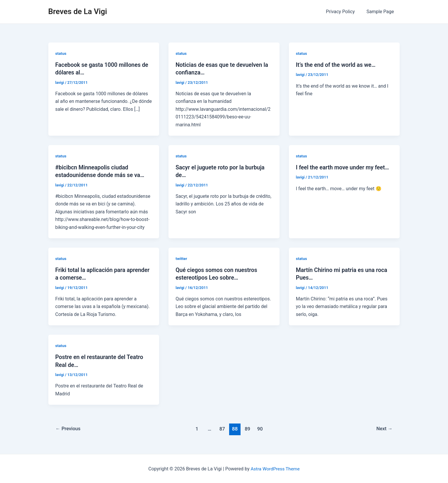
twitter (182, 258)
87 (222, 428)
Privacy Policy (344, 12)
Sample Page (381, 12)
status (61, 53)
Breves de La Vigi (78, 11)
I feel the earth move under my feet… (344, 167)
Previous (69, 428)
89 (248, 428)
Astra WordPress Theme (275, 468)
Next (384, 428)
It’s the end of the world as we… (337, 65)
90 (261, 428)
